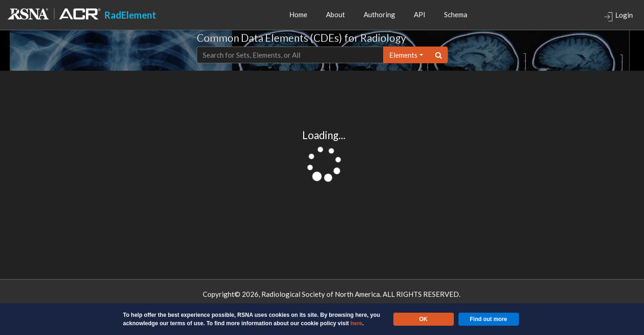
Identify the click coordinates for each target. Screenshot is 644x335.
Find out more (489, 319)
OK (424, 319)
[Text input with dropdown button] (290, 55)
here (356, 323)
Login (618, 16)
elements (403, 55)
